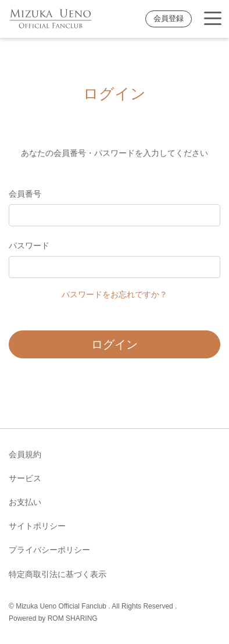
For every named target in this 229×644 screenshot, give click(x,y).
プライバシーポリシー (49, 550)
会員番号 (25, 194)
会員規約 (25, 454)
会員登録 (169, 19)
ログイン (114, 344)
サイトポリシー (37, 526)
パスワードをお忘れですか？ (114, 294)
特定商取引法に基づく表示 (58, 574)
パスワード (29, 245)
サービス (25, 478)
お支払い (25, 502)
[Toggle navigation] (213, 19)
